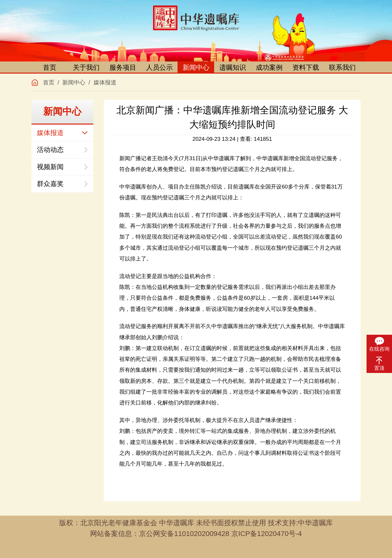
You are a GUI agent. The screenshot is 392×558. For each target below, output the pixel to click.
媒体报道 (105, 82)
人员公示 (159, 67)
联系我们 (342, 67)
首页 (50, 67)
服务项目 (123, 67)
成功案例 (269, 67)
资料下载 (306, 67)
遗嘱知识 (233, 67)
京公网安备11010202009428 (184, 534)
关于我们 (86, 67)
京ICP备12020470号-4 (267, 534)
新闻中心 (196, 67)
